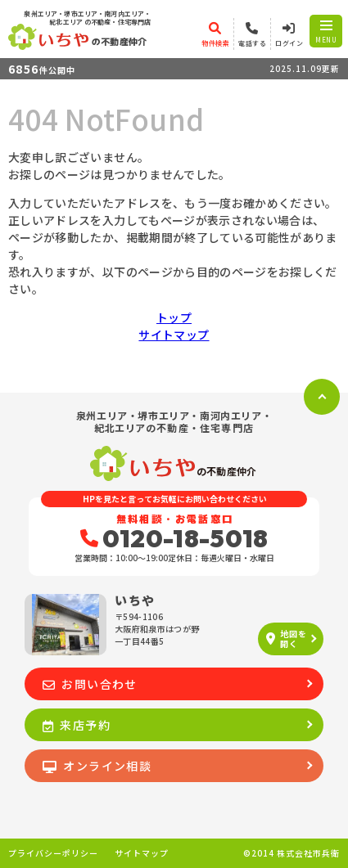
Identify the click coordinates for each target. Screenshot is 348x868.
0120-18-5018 (174, 538)
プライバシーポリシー (53, 853)
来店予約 (77, 725)
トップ (174, 317)
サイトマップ (174, 335)
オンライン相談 (97, 766)
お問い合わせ (90, 684)
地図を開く (286, 639)
